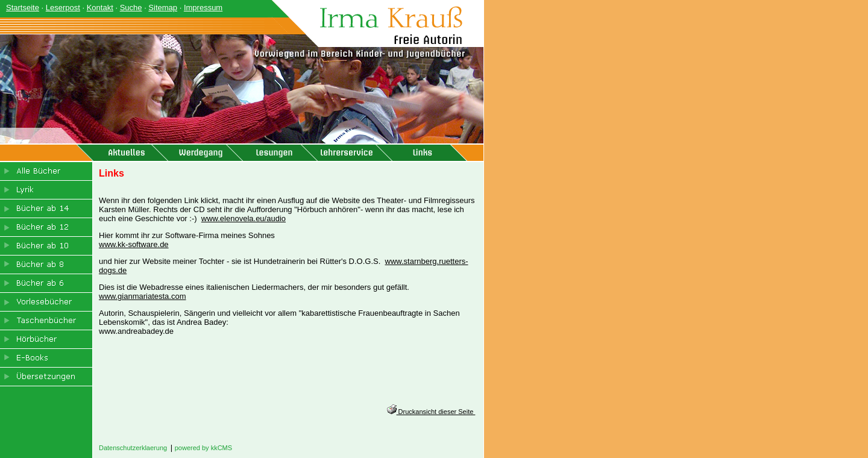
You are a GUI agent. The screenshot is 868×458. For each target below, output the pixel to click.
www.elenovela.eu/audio (244, 218)
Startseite (23, 8)
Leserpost (63, 8)
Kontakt (100, 8)
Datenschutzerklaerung (133, 448)
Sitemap (163, 8)
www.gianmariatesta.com (143, 296)
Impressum (203, 8)
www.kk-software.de (134, 244)
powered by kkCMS (203, 448)
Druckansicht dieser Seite (431, 412)
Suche (131, 8)
